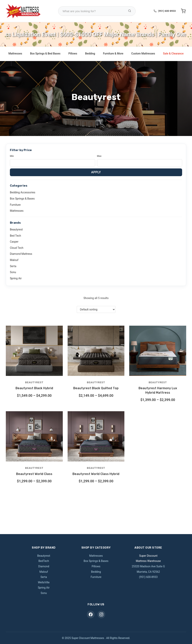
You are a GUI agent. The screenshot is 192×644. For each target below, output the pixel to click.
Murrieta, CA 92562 (148, 572)
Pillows (73, 54)
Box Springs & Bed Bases (45, 54)
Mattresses (15, 54)
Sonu (13, 272)
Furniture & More (113, 54)
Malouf (14, 260)
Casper (14, 242)
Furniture (15, 205)
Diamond (44, 566)
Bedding (90, 54)
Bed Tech (15, 236)
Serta (13, 266)
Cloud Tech (17, 248)
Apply (96, 172)
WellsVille (44, 582)
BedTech (44, 561)
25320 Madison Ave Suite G (148, 566)
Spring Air (16, 278)
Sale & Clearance (173, 54)
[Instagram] (101, 614)
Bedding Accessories (23, 192)
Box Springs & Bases (22, 199)
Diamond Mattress (21, 254)
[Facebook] (91, 614)
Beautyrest (16, 229)
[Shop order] (96, 309)
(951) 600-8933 (167, 11)
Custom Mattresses (143, 54)
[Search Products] (130, 11)
